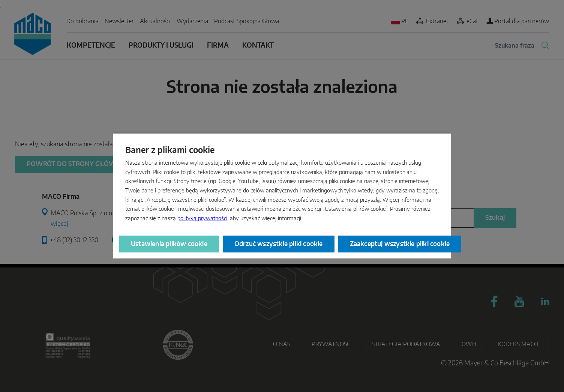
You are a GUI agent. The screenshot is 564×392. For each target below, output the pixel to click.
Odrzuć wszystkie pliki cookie (279, 244)
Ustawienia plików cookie (169, 244)
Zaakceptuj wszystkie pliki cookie (400, 244)
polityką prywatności (202, 219)
